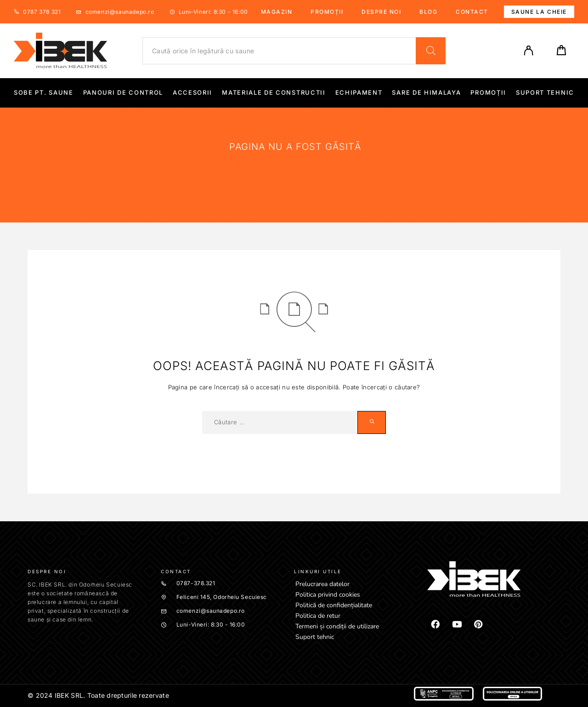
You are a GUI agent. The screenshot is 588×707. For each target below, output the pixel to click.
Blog (428, 12)
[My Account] (529, 51)
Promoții (327, 12)
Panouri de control (123, 93)
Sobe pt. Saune (44, 93)
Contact (472, 12)
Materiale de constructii (274, 93)
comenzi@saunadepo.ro (120, 12)
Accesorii (192, 93)
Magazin (277, 12)
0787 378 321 (42, 12)
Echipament (359, 93)
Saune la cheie (539, 12)
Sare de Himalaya (426, 93)
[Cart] (561, 53)
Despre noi (381, 12)
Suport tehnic (545, 93)
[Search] (431, 51)
